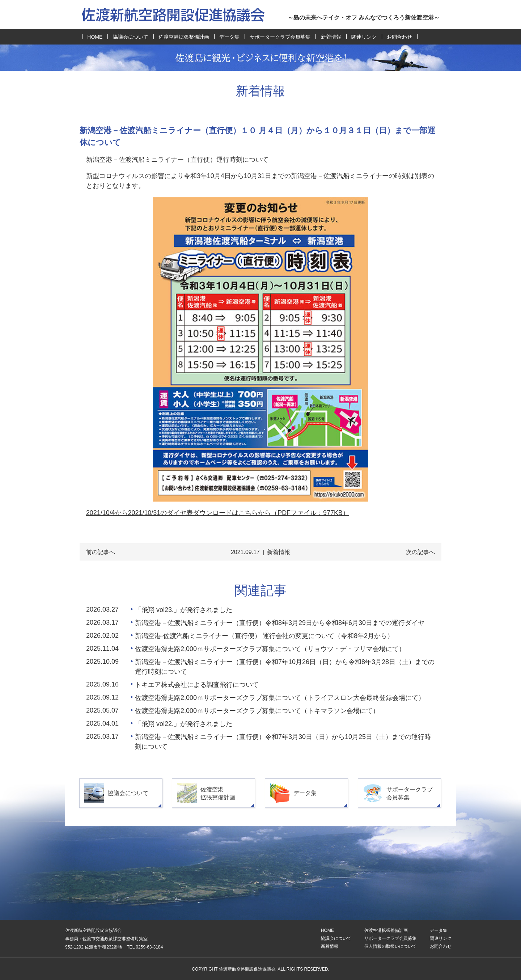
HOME (95, 37)
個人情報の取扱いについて (390, 946)
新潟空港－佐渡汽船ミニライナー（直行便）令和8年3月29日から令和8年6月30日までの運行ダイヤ (280, 623)
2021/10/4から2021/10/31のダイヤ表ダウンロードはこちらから (218, 513)
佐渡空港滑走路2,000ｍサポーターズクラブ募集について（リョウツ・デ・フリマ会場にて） (270, 649)
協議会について (131, 37)
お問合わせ (399, 37)
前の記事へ (101, 552)
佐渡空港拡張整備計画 (184, 37)
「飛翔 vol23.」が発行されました (184, 610)
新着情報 (331, 37)
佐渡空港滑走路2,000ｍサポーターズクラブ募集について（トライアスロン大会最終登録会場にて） (280, 698)
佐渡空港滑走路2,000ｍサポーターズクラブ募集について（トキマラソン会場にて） (257, 711)
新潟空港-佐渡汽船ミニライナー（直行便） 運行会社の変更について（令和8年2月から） (264, 636)
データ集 (229, 37)
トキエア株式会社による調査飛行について (197, 685)
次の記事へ (420, 552)
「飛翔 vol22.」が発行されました (184, 724)
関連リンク (364, 37)
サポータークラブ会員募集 (280, 37)
